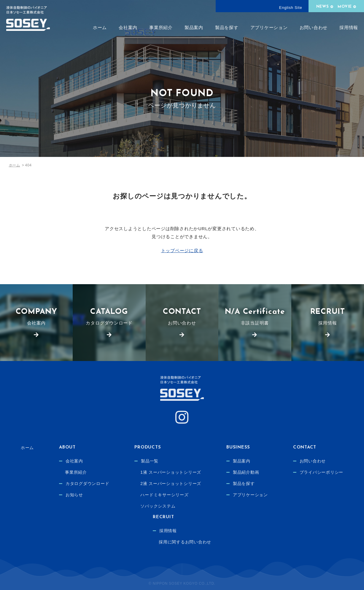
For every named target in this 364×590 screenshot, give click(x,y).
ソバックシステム (158, 506)
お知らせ (74, 495)
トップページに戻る (182, 251)
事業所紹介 (161, 27)
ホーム (100, 27)
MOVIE (345, 7)
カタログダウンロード (109, 317)
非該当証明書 (255, 317)
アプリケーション (269, 27)
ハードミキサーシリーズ (164, 495)
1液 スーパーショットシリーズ (171, 472)
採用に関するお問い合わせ (185, 542)
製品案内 (194, 27)
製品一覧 (150, 461)
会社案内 (128, 27)
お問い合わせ (314, 27)
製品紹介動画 (246, 472)
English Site (291, 8)
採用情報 (349, 27)
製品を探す (227, 27)
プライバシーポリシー (322, 472)
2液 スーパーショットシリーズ (171, 484)
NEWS (323, 7)
